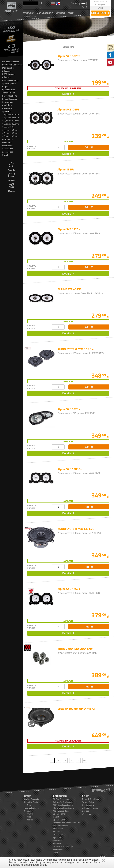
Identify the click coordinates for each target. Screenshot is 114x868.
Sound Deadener (10, 99)
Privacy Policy (88, 802)
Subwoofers (8, 102)
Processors (7, 108)
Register (100, 4)
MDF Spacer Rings (10, 80)
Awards (11, 166)
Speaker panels (9, 83)
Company (28, 811)
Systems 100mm (10, 124)
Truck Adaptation (31, 808)
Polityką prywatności (88, 860)
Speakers (33, 16)
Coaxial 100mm (10, 136)
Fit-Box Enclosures (11, 62)
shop (26, 16)
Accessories (7, 152)
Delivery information (90, 808)
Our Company (44, 13)
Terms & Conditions (90, 799)
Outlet (5, 155)
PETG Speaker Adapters (8, 76)
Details (68, 94)
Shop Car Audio (31, 802)
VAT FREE (86, 814)
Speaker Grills (8, 90)
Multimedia (7, 139)
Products (28, 13)
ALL (85, 760)
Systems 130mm (10, 121)
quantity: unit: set (32, 147)
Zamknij (103, 860)
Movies (11, 187)
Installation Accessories (7, 147)
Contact (60, 13)
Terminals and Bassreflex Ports (10, 94)
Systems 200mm (10, 114)
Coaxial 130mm (10, 133)
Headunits (7, 142)
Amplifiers (7, 105)
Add (89, 147)
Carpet (5, 86)
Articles (11, 177)
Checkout (100, 13)
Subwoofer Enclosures (12, 65)
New (71, 13)
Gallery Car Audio (32, 799)
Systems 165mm (10, 118)
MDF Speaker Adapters (8, 69)
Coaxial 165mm (10, 130)
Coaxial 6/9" (8, 127)
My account (100, 1)
